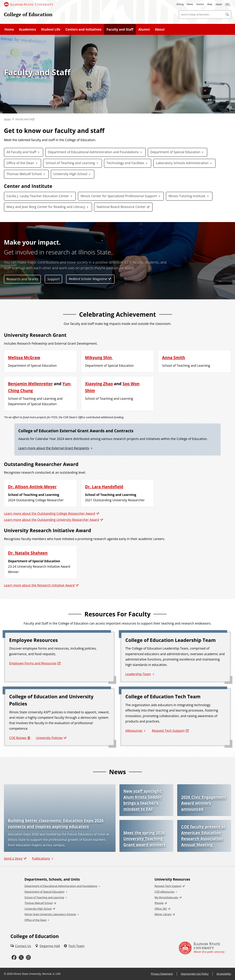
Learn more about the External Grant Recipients (54, 448)
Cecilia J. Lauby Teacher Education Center (38, 196)
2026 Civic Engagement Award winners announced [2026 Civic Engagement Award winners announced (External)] (204, 803)
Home (9, 29)
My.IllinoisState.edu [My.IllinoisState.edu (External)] (166, 897)
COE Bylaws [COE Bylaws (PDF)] (18, 738)
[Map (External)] (210, 4)
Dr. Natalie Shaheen (28, 553)
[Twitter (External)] (21, 958)
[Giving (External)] (180, 4)
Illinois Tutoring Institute (187, 196)
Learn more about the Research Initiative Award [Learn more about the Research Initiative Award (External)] (39, 585)
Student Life (51, 29)
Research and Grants (22, 279)
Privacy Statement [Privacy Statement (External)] (162, 974)
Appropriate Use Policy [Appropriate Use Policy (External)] (195, 974)
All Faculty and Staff (21, 152)
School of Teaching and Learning (70, 163)
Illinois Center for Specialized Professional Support (119, 196)
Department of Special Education (175, 152)
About (160, 29)
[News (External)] (190, 4)
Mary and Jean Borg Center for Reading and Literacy (46, 207)
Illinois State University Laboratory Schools (50, 914)
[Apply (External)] (219, 4)
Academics (27, 29)
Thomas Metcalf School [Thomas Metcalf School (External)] (39, 903)
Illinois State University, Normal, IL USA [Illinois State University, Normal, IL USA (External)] (37, 974)
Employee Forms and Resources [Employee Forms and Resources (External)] (33, 663)
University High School (70, 174)
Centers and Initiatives (83, 29)
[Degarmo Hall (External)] (47, 946)
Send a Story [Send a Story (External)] (13, 858)
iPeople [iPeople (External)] (159, 903)
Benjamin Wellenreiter (30, 384)
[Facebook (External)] (14, 958)
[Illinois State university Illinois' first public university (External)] (202, 948)
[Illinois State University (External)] (29, 4)
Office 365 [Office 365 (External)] (161, 909)
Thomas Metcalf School (24, 174)
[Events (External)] (200, 4)
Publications (41, 858)
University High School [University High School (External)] (38, 909)
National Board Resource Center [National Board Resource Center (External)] (121, 207)
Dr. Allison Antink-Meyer (32, 487)
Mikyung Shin (99, 357)
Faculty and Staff (120, 29)
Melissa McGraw (24, 357)
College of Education (28, 14)
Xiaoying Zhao (99, 384)
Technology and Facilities (125, 163)
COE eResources (164, 892)
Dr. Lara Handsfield (104, 487)
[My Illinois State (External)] (228, 4)
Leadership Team (138, 674)
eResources (134, 731)
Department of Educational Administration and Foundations (93, 152)
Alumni (144, 29)
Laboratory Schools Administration (182, 163)
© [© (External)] (5, 974)
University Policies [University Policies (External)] (49, 738)
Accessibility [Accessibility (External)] (224, 974)
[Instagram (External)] (28, 958)
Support (53, 279)
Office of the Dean (20, 163)
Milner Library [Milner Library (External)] (163, 914)
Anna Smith (174, 357)
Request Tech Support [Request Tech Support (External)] (168, 731)
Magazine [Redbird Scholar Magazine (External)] (88, 279)
